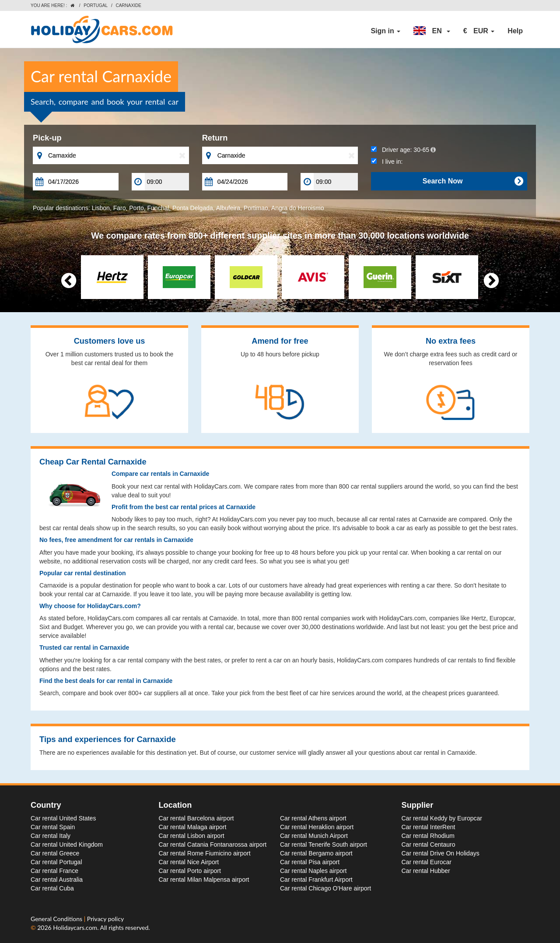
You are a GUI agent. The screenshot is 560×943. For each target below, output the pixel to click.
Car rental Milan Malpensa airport (204, 880)
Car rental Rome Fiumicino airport (205, 853)
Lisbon (101, 208)
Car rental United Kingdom (67, 844)
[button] (432, 31)
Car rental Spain (53, 827)
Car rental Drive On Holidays (441, 853)
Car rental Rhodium (428, 836)
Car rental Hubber (426, 871)
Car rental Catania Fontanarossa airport (213, 844)
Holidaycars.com (75, 927)
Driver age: (403, 150)
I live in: (387, 162)
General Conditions (57, 919)
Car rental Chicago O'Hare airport (325, 888)
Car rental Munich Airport (314, 836)
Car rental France (54, 871)
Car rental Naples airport (313, 871)
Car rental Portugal (56, 862)
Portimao (256, 208)
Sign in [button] (385, 31)
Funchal (158, 208)
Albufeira (228, 208)
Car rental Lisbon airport (192, 836)
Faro (120, 208)
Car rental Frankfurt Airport (316, 880)
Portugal (96, 5)
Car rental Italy (51, 836)
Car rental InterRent (429, 827)
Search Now (473, 181)
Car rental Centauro (429, 844)
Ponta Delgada (193, 208)
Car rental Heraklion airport (317, 827)
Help (515, 31)
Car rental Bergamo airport (316, 853)
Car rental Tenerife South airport (324, 844)
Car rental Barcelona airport (196, 818)
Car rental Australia (57, 880)
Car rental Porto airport (190, 871)
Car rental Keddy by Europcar (442, 818)
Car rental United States (63, 818)
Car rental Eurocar (427, 862)
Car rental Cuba (52, 888)
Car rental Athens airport (313, 818)
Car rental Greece (55, 853)
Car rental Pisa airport (310, 862)
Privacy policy (105, 919)
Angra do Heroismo (298, 208)
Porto (136, 208)
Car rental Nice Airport (189, 862)
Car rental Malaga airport (193, 827)
